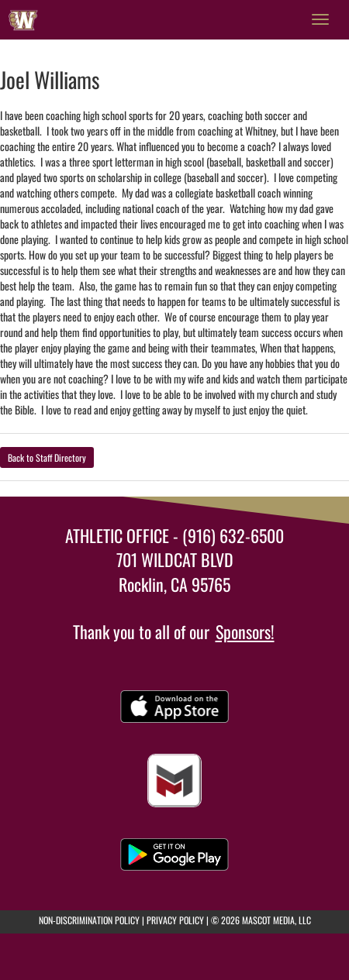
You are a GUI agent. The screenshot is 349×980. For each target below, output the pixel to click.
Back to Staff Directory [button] (47, 457)
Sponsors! (245, 631)
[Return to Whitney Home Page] (23, 19)
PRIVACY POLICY (175, 920)
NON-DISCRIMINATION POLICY (89, 920)
